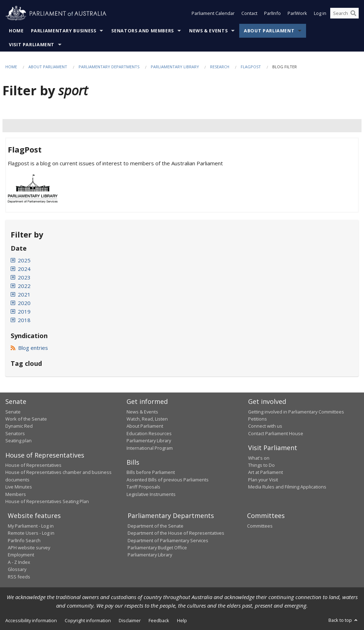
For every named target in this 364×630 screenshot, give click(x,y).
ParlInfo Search (24, 540)
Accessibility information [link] (31, 620)
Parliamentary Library (175, 67)
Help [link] (182, 620)
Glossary (17, 569)
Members (16, 494)
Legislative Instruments (151, 494)
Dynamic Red (19, 426)
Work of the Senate (26, 419)
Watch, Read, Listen (147, 419)
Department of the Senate (156, 526)
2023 (24, 277)
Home (16, 31)
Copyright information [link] (88, 620)
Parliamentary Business (64, 31)
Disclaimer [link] (130, 620)
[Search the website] (344, 14)
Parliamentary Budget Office (157, 548)
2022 (24, 286)
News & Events (208, 31)
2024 (24, 269)
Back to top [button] (344, 620)
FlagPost (251, 67)
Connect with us (265, 426)
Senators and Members (143, 31)
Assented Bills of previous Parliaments (168, 480)
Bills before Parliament (151, 472)
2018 (24, 320)
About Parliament (269, 31)
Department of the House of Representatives (176, 533)
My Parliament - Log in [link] (31, 526)
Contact (249, 14)
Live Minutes (19, 487)
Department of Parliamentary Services (168, 540)
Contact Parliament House (276, 433)
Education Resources (149, 433)
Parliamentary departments (109, 67)
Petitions (258, 419)
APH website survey (29, 548)
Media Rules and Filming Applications (287, 487)
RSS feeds (19, 577)
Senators (15, 433)
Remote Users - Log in (31, 533)
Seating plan (18, 441)
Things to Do (261, 465)
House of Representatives (33, 465)
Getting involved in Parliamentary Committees (296, 412)
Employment (21, 555)
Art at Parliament (266, 472)
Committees (260, 526)
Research (220, 67)
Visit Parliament (32, 45)
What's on (259, 458)
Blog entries (29, 348)
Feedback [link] (159, 620)
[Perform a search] (353, 14)
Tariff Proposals (143, 487)
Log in (320, 14)
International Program (150, 448)
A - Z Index (19, 562)
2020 (24, 303)
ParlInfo (272, 14)
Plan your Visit (263, 480)
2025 (24, 260)
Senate (13, 412)
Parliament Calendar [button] (213, 14)
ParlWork (297, 14)
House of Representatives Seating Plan (47, 501)
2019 (24, 311)
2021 (24, 294)
